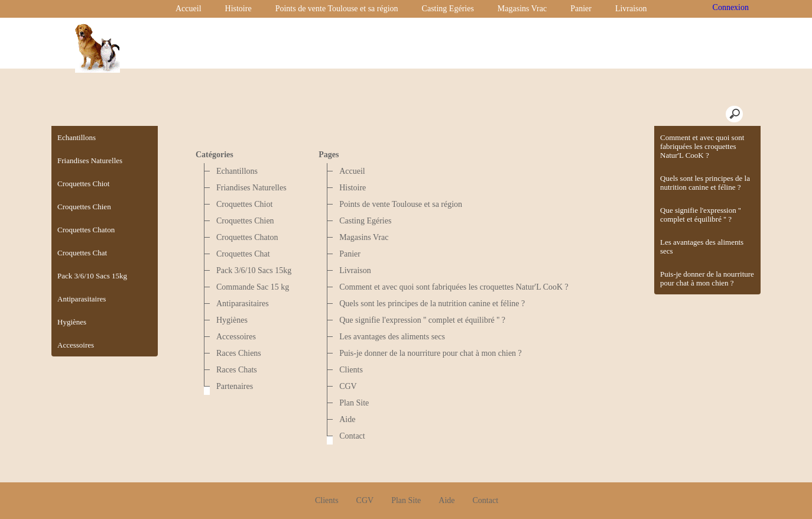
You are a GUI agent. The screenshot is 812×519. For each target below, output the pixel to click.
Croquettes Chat (243, 254)
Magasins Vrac (522, 9)
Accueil (189, 9)
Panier (581, 9)
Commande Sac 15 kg (253, 287)
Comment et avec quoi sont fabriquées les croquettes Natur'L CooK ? (702, 146)
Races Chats (237, 370)
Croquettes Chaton (247, 237)
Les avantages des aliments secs (702, 246)
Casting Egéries (448, 9)
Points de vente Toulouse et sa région (337, 9)
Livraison (631, 9)
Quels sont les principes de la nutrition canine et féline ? (705, 183)
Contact (352, 436)
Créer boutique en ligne (407, 505)
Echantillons (237, 171)
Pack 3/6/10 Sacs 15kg (254, 270)
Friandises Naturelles (251, 188)
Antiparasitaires (243, 304)
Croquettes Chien (245, 221)
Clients (351, 370)
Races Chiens (239, 353)
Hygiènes (232, 320)
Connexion (730, 7)
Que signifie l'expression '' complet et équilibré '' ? (701, 215)
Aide (347, 419)
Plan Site (354, 403)
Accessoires (236, 337)
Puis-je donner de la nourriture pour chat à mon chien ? (707, 278)
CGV (348, 386)
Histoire (238, 9)
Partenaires (235, 386)
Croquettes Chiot (244, 204)
